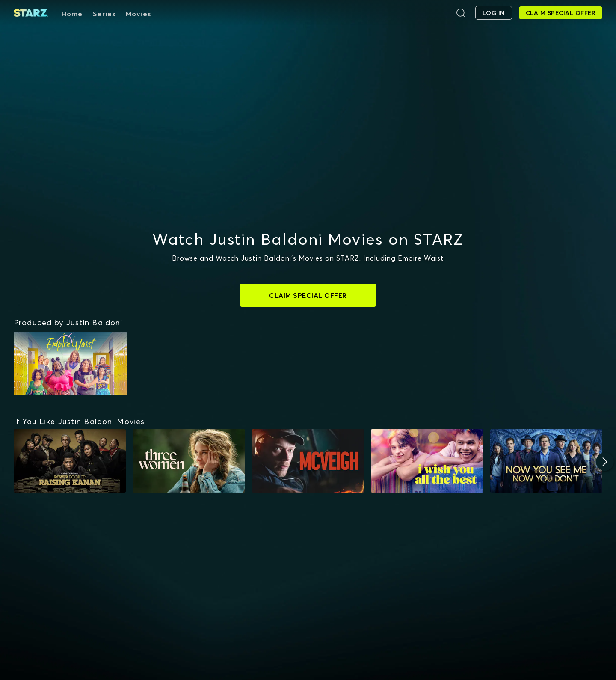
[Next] (605, 462)
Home (72, 14)
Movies (138, 14)
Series (104, 14)
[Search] (461, 13)
